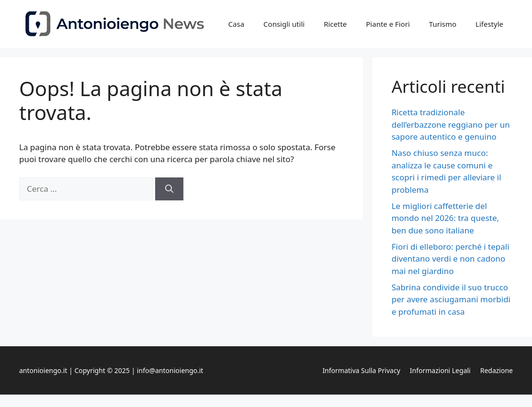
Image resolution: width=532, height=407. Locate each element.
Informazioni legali (440, 370)
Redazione (497, 370)
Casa (237, 24)
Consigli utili (284, 24)
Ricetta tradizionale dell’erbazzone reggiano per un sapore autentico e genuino (451, 124)
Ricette (335, 24)
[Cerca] (169, 189)
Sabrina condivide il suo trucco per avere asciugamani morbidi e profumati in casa (451, 299)
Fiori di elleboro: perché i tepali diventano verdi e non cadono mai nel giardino (451, 259)
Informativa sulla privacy (361, 370)
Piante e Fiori (388, 24)
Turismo (443, 24)
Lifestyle (489, 24)
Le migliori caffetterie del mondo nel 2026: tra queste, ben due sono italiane (445, 218)
